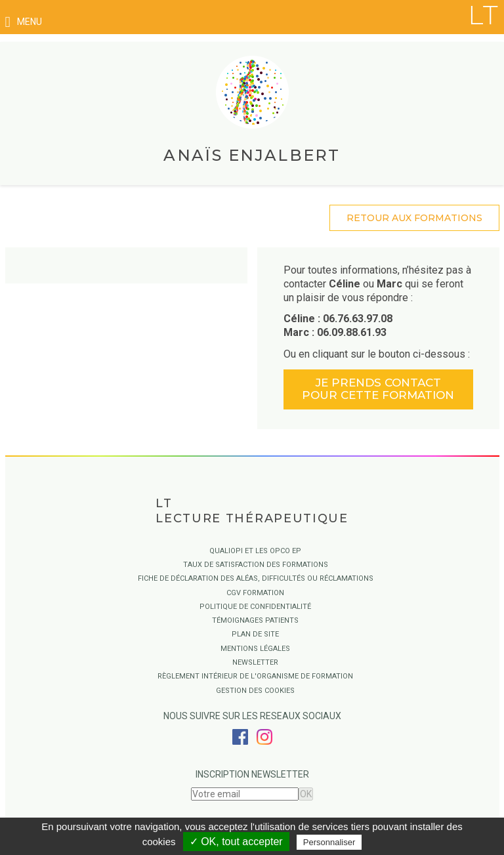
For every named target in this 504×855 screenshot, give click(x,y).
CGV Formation (255, 593)
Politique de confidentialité (255, 607)
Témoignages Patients (255, 620)
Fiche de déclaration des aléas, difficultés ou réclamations (256, 578)
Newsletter (255, 662)
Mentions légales (255, 649)
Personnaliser (329, 842)
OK (306, 794)
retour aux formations (414, 218)
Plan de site (255, 634)
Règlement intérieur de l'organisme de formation (255, 676)
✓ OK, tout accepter (236, 842)
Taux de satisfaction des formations (256, 565)
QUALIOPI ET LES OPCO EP (255, 551)
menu (24, 22)
